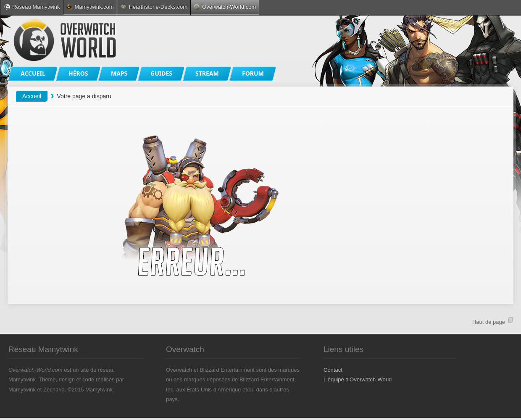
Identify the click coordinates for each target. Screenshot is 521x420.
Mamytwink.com (90, 7)
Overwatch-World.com (225, 7)
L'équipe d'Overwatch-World (358, 379)
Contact (333, 370)
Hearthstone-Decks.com (154, 7)
